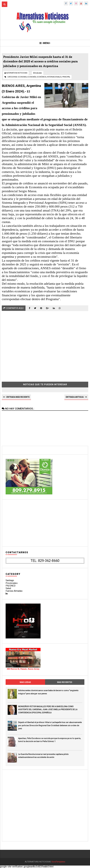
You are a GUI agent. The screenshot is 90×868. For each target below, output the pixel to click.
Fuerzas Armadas (14, 591)
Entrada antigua (75, 397)
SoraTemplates (58, 862)
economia (22, 77)
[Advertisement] (45, 344)
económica (42, 77)
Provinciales (12, 583)
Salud (8, 588)
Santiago (10, 581)
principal (66, 77)
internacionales (54, 77)
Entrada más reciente (18, 397)
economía (32, 77)
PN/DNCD (11, 586)
